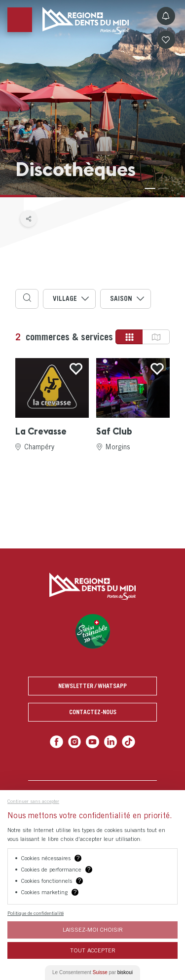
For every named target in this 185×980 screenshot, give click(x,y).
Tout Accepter (93, 950)
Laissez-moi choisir (93, 929)
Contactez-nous (93, 712)
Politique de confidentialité (36, 913)
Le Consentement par (92, 972)
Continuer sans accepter (33, 801)
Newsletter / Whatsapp (92, 686)
